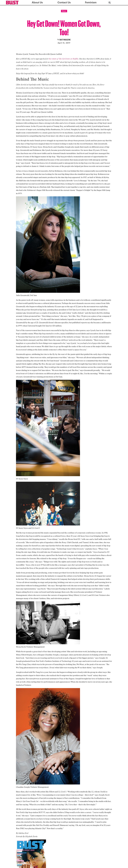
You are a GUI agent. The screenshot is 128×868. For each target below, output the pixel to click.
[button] (110, 3)
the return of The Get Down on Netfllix (64, 59)
